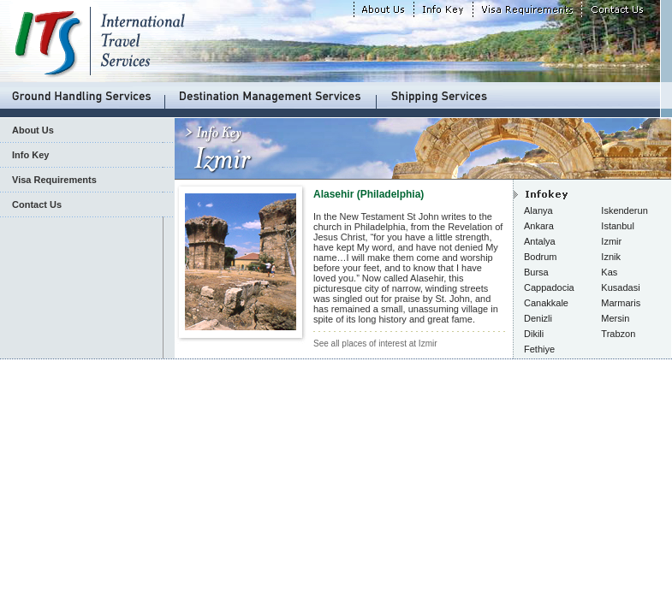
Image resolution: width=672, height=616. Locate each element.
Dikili (534, 334)
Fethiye (539, 349)
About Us (33, 130)
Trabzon (618, 334)
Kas (609, 272)
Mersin (615, 318)
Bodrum (541, 257)
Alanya (538, 210)
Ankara (539, 226)
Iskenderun (624, 210)
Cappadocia (549, 287)
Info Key (30, 155)
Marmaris (621, 303)
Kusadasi (620, 287)
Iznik (611, 257)
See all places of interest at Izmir (375, 344)
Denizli (538, 318)
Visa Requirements (54, 180)
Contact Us (37, 204)
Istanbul (618, 226)
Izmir (611, 241)
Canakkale (546, 303)
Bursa (536, 272)
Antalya (540, 241)
